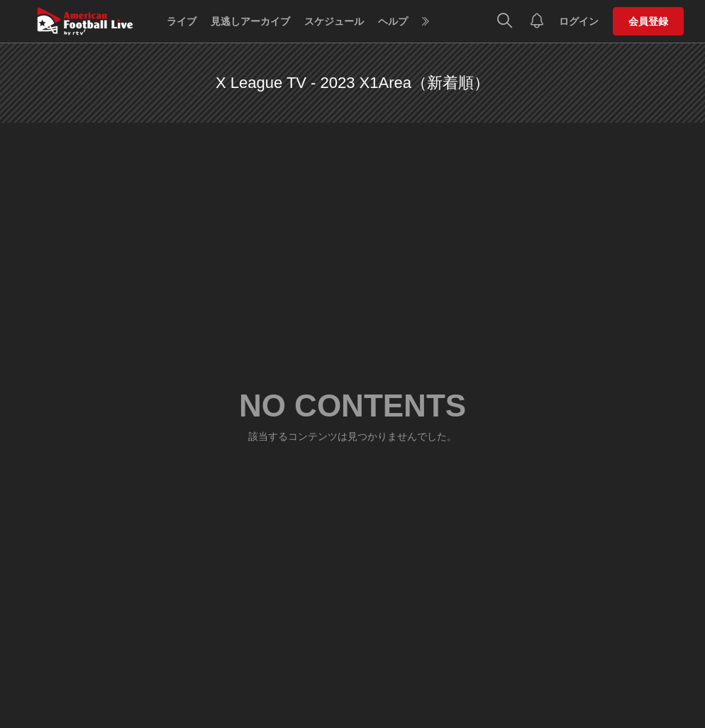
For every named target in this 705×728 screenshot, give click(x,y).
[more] (426, 22)
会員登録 (648, 21)
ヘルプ (393, 21)
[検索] (505, 21)
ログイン (579, 21)
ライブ (182, 21)
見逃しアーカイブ (250, 21)
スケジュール (334, 21)
